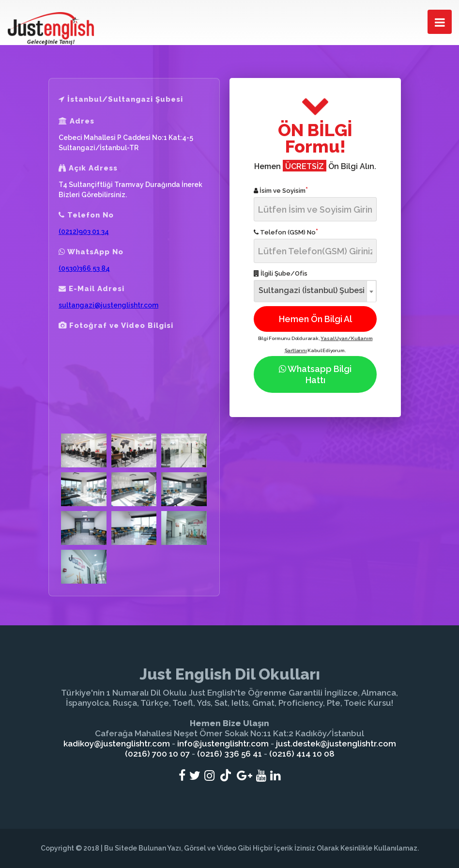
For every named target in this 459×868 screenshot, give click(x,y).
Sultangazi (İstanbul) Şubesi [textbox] (312, 290)
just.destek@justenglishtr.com (336, 744)
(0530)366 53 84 (84, 268)
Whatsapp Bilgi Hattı (315, 374)
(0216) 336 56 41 (229, 754)
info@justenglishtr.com (223, 744)
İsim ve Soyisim (281, 190)
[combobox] (315, 291)
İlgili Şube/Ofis (281, 273)
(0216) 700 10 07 (157, 754)
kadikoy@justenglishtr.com (117, 744)
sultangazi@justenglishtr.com (108, 305)
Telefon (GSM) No (286, 232)
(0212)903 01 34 (84, 232)
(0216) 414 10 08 (302, 754)
